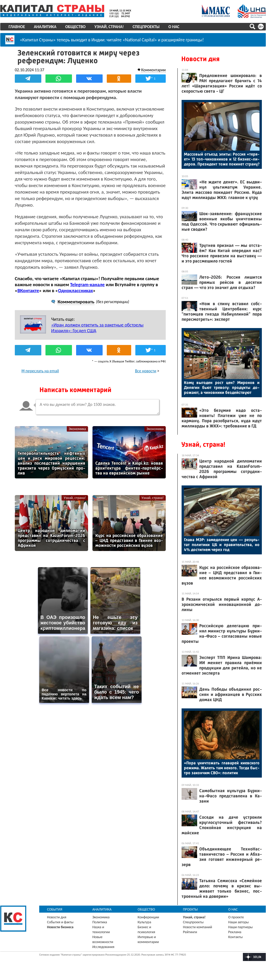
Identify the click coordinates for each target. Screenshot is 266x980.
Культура (144, 922)
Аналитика (45, 27)
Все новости (146, 371)
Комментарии (153, 70)
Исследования (103, 947)
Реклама (235, 932)
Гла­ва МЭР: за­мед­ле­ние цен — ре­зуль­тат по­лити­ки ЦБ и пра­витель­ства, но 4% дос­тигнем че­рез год (222, 545)
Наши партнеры (241, 927)
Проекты (190, 909)
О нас (174, 27)
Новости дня (200, 59)
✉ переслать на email (40, 371)
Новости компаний (197, 927)
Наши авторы (239, 922)
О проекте (236, 917)
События (55, 909)
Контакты (236, 937)
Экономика (77, 429)
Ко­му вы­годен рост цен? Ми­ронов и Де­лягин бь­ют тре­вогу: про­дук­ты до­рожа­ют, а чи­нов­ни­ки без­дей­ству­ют (222, 387)
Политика (100, 922)
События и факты (60, 922)
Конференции (148, 917)
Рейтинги (190, 932)
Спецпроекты (146, 27)
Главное (17, 27)
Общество (75, 27)
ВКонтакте (28, 290)
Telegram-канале (87, 284)
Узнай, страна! (109, 27)
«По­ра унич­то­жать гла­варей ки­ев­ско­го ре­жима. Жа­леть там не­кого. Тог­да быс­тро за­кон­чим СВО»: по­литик (222, 768)
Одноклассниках (75, 290)
